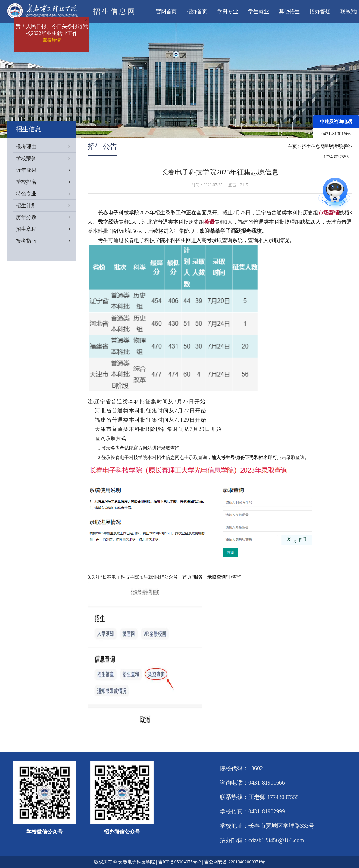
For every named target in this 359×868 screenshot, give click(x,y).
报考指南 (46, 241)
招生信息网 (313, 146)
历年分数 (46, 217)
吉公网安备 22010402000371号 (235, 862)
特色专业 (46, 194)
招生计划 (46, 206)
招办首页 (197, 11)
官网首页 (166, 11)
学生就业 (258, 11)
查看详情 (52, 40)
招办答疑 (320, 11)
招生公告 (339, 146)
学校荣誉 (46, 158)
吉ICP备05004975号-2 (179, 862)
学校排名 (46, 182)
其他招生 (289, 11)
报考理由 (46, 147)
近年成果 (46, 170)
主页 (292, 146)
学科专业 (228, 11)
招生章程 (46, 229)
